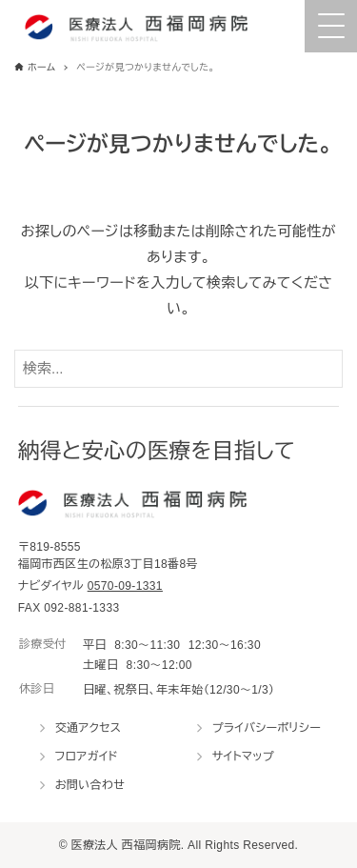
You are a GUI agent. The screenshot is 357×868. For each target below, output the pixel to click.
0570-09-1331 (125, 586)
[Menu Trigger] (331, 26)
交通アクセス (89, 728)
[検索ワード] (178, 369)
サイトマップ (243, 757)
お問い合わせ (90, 785)
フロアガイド (87, 757)
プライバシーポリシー (267, 728)
